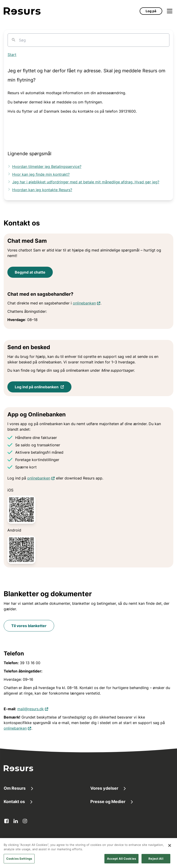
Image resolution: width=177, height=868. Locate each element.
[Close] (170, 851)
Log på (151, 11)
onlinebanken (87, 303)
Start (12, 55)
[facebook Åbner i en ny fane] (6, 821)
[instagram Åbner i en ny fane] (25, 821)
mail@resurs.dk (33, 709)
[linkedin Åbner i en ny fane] (16, 821)
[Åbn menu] (170, 11)
